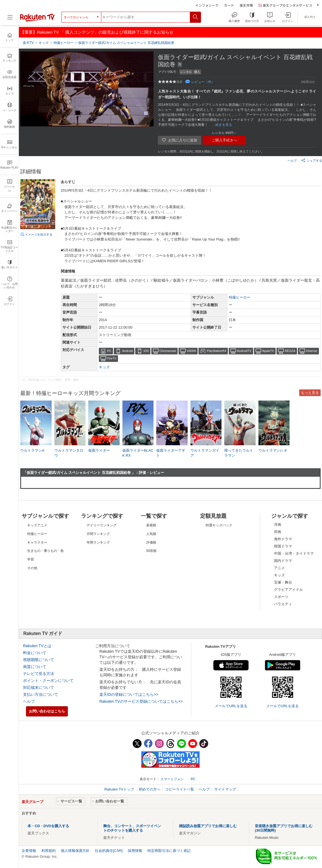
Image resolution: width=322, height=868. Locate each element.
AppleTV (268, 351)
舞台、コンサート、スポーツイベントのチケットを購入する (132, 828)
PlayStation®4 (217, 351)
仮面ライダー (99, 450)
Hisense (312, 351)
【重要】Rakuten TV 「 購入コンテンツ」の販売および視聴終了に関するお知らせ (97, 32)
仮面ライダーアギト (171, 453)
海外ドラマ (283, 539)
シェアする (312, 160)
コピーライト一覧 (180, 789)
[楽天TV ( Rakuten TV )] (37, 19)
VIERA (191, 351)
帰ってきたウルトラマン (239, 453)
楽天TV (28, 43)
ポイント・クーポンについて (48, 681)
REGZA (290, 351)
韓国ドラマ (283, 546)
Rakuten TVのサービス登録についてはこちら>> (141, 701)
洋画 (278, 525)
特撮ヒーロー (240, 297)
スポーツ (281, 597)
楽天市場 (246, 5)
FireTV (112, 358)
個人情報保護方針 (75, 851)
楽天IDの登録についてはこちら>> (129, 694)
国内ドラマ (283, 561)
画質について (35, 667)
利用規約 (49, 851)
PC (109, 351)
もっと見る (310, 393)
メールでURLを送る (231, 706)
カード (229, 5)
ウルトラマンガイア (205, 453)
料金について (35, 653)
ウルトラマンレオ (273, 450)
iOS (146, 351)
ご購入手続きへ (224, 140)
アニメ (279, 568)
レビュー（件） (203, 82)
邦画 (278, 532)
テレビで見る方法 (39, 674)
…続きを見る (222, 125)
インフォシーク (207, 5)
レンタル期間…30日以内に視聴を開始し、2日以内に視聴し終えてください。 (211, 151)
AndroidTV (244, 351)
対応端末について (39, 687)
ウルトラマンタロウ (69, 453)
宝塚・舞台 (283, 582)
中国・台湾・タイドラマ (294, 553)
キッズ (104, 367)
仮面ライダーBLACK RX (138, 453)
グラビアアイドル (288, 590)
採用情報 (135, 851)
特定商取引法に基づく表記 (169, 851)
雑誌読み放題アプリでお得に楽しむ (208, 826)
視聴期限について (39, 660)
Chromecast (168, 351)
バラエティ (283, 604)
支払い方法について (41, 694)
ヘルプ (292, 161)
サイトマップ (225, 789)
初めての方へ (150, 789)
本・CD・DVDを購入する (48, 826)
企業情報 (29, 851)
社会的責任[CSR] (109, 851)
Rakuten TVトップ (120, 789)
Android (127, 351)
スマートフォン (172, 779)
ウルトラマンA (32, 450)
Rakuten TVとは (37, 646)
